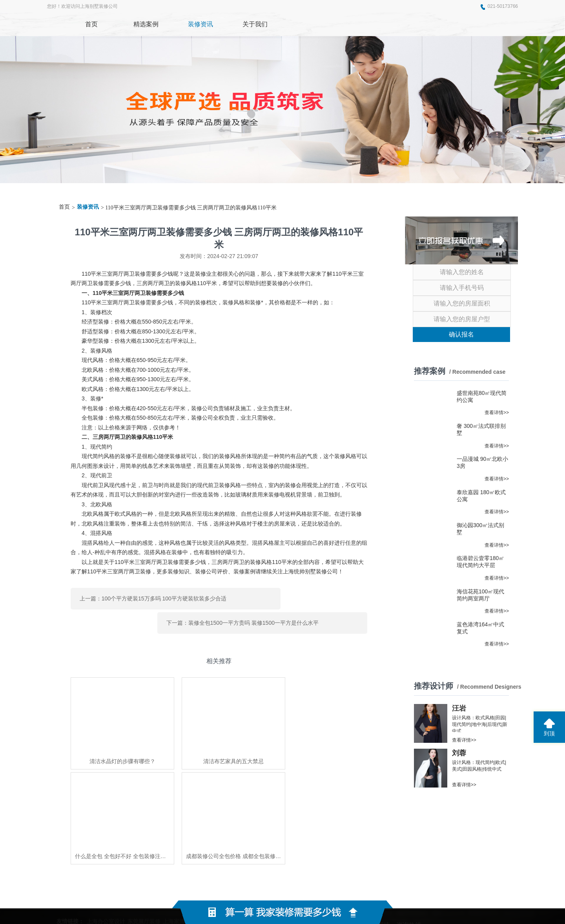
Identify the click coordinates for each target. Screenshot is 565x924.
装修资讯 (88, 207)
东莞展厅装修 (144, 838)
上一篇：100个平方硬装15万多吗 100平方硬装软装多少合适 (142, 596)
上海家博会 (177, 838)
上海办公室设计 (106, 838)
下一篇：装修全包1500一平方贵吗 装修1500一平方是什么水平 (305, 596)
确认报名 (461, 334)
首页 (64, 207)
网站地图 (393, 889)
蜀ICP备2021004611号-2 (342, 889)
